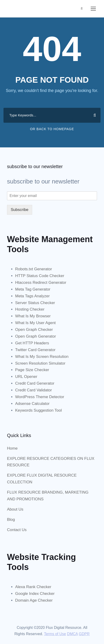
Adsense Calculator (32, 404)
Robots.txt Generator (34, 269)
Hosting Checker (30, 309)
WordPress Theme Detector (40, 397)
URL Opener (26, 377)
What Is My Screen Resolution (42, 357)
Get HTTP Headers (32, 343)
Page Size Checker (32, 370)
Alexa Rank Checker (33, 587)
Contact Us (17, 530)
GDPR (84, 634)
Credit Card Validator (33, 390)
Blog (11, 520)
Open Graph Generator (36, 336)
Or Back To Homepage (52, 129)
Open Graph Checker (34, 330)
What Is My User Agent (35, 323)
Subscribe (20, 210)
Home (12, 448)
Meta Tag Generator (33, 289)
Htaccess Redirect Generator (41, 283)
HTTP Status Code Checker (40, 276)
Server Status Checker (35, 303)
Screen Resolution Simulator (40, 363)
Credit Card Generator (35, 383)
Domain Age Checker (34, 600)
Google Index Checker (35, 594)
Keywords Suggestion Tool (38, 410)
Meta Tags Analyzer (32, 296)
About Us (15, 509)
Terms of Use (55, 634)
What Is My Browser (33, 316)
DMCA (72, 634)
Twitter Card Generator (35, 350)
